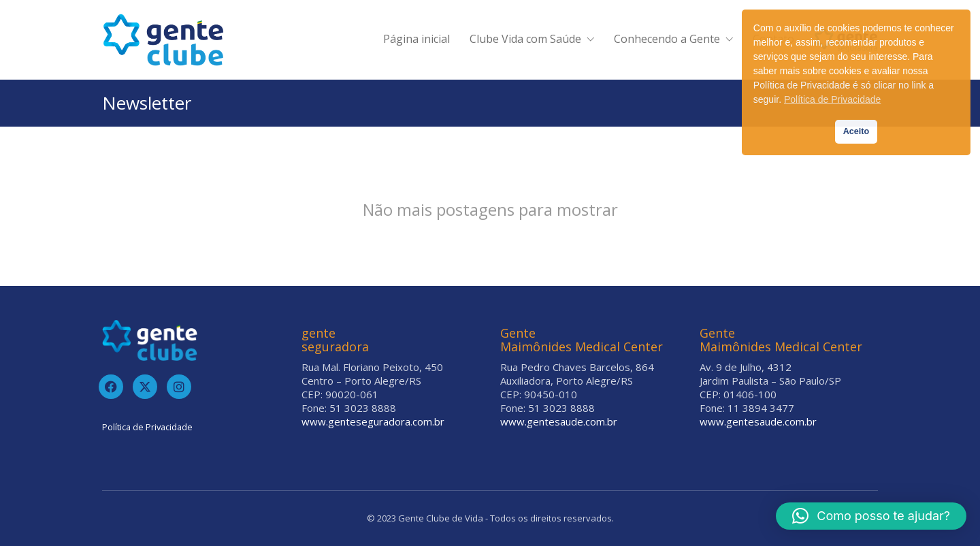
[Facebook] (111, 387)
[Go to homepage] (163, 40)
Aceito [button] (856, 131)
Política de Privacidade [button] (832, 99)
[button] (871, 516)
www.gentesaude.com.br (559, 421)
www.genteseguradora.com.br (373, 421)
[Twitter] (145, 387)
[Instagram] (179, 387)
